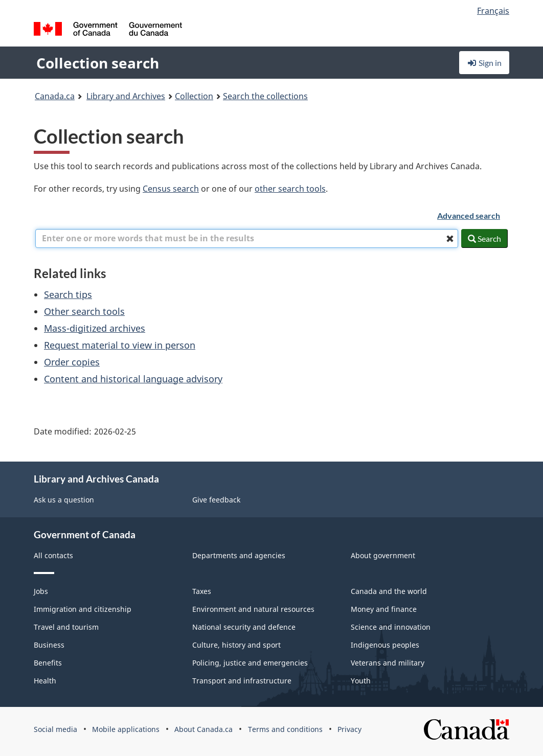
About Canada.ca (203, 729)
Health (45, 681)
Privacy (349, 729)
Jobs (41, 591)
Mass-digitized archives (95, 328)
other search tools (290, 189)
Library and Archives (126, 96)
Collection (194, 96)
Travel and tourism (66, 627)
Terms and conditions (285, 729)
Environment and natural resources (253, 609)
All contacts (53, 555)
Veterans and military (388, 663)
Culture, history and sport (236, 645)
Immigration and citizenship (83, 609)
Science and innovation (391, 627)
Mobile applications (126, 729)
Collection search (98, 63)
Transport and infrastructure (242, 681)
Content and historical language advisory (133, 379)
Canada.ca (55, 96)
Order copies (72, 362)
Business (49, 645)
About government (383, 555)
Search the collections (265, 96)
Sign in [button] (484, 63)
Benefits (48, 663)
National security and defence (244, 627)
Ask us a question (64, 500)
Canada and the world (389, 591)
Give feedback (216, 500)
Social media (55, 729)
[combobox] (247, 238)
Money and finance (384, 609)
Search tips (68, 294)
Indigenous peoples (385, 645)
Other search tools (84, 311)
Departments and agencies (239, 555)
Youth (361, 681)
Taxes (202, 591)
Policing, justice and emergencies (250, 663)
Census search (171, 189)
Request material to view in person (120, 345)
